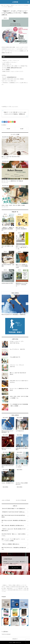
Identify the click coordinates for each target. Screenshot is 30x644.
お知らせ (5, 125)
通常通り (8, 70)
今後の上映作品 (15, 293)
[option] (15, 305)
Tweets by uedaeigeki (6, 634)
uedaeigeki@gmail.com (12, 77)
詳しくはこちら (15, 568)
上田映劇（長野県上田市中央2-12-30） (14, 68)
